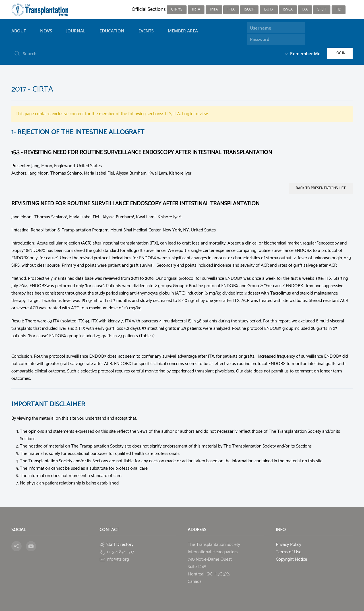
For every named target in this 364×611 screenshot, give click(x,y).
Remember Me (302, 53)
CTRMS (177, 10)
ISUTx (269, 10)
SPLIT (322, 10)
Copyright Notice (291, 559)
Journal (76, 31)
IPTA (231, 10)
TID (339, 10)
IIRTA (196, 10)
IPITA (214, 10)
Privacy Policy (288, 545)
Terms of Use (289, 552)
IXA (305, 10)
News (46, 31)
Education (112, 31)
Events (146, 31)
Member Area (183, 31)
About (19, 31)
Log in (340, 53)
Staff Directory (120, 545)
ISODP (249, 10)
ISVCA (288, 10)
